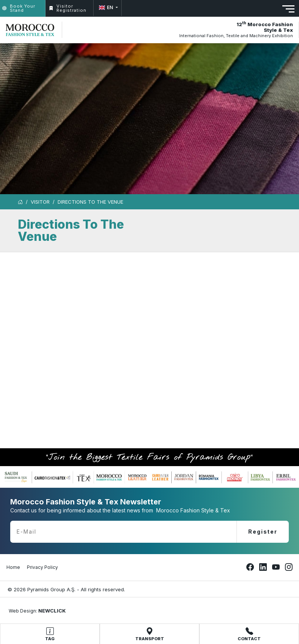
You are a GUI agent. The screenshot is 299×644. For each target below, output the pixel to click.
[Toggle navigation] (288, 9)
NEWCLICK (52, 611)
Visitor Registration (68, 8)
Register (263, 532)
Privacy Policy (42, 567)
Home (13, 567)
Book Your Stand (19, 8)
